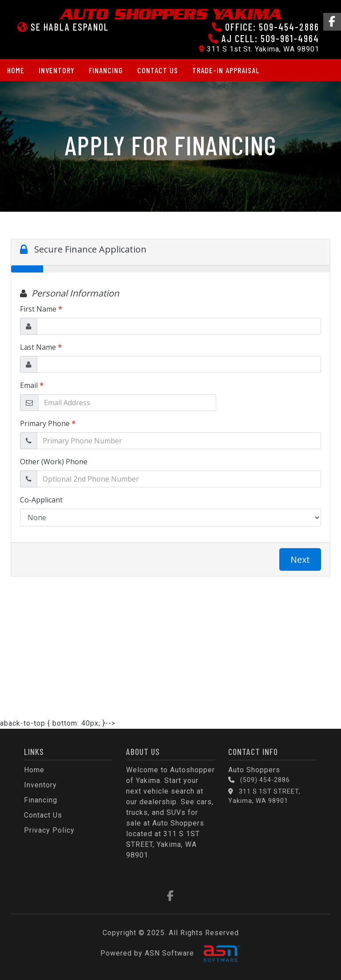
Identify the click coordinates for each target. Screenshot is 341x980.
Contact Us (158, 70)
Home (16, 70)
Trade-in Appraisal (226, 70)
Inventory (57, 70)
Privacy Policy (49, 830)
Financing (106, 70)
